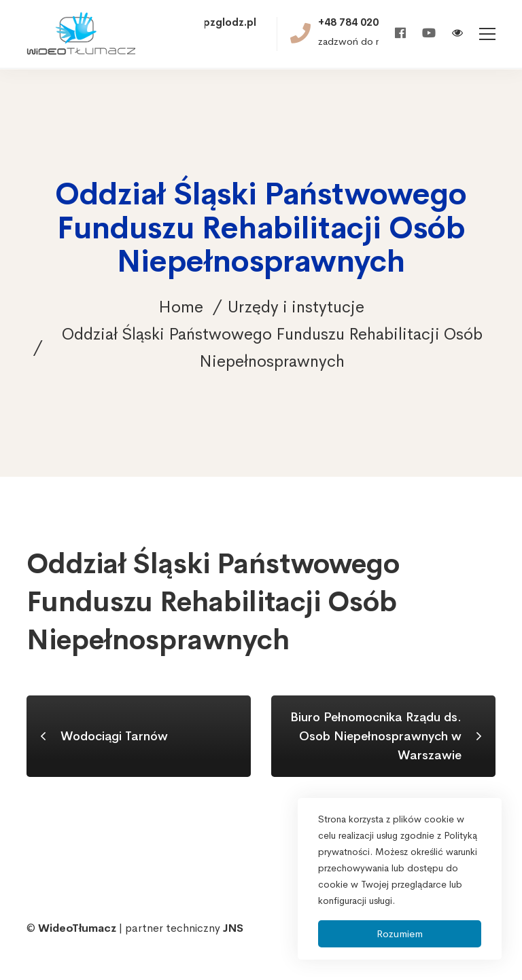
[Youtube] (429, 34)
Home (181, 307)
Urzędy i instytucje (296, 307)
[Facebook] (400, 34)
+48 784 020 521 (359, 22)
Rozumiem (400, 933)
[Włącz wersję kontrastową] (457, 34)
